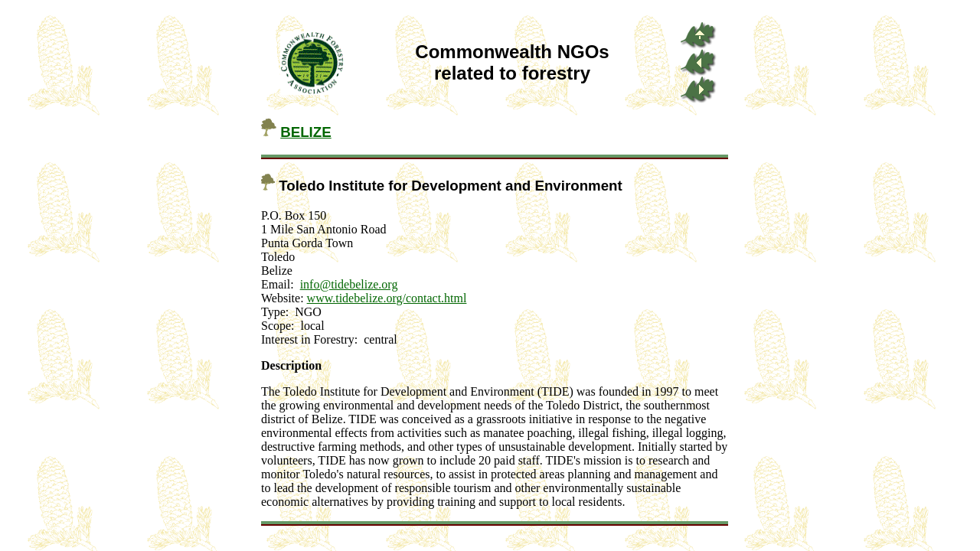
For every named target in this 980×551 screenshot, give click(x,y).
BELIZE (306, 132)
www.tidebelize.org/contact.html (387, 298)
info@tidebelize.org (349, 284)
